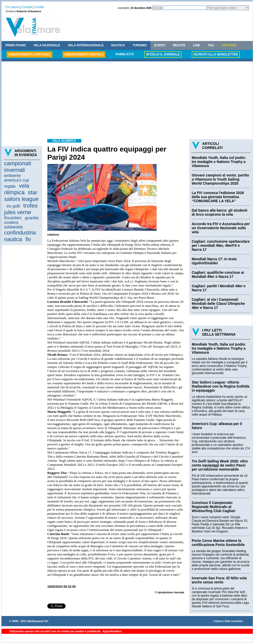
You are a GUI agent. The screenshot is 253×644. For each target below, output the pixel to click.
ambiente (12, 176)
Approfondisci (112, 631)
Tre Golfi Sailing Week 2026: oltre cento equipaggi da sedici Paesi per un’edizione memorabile (220, 465)
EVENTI (160, 45)
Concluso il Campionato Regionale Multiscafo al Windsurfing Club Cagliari (214, 507)
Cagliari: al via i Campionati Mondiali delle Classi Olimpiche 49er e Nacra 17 (218, 304)
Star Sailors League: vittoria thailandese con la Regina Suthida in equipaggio (221, 386)
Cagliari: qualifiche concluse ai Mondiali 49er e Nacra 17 (218, 275)
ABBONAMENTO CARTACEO (29, 54)
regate (10, 186)
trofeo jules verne (21, 209)
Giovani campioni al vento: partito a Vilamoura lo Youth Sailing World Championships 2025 (220, 179)
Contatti (27, 7)
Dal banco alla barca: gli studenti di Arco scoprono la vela (220, 212)
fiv (28, 239)
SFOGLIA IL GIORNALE (163, 54)
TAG (211, 45)
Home (219, 621)
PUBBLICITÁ (125, 54)
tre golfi (13, 206)
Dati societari (234, 621)
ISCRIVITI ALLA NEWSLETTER (216, 54)
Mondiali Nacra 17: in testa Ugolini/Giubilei (214, 261)
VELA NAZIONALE (47, 45)
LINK (197, 45)
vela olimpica (17, 189)
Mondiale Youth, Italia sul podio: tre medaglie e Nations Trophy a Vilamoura (219, 162)
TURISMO (139, 45)
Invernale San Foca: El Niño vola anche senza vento (219, 580)
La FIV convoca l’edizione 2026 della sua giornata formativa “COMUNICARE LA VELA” (218, 197)
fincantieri (13, 218)
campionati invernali (18, 167)
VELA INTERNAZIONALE (86, 45)
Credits (39, 7)
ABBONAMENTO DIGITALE (84, 54)
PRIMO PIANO (16, 45)
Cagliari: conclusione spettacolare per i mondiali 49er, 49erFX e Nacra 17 (221, 245)
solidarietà (13, 227)
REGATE (179, 45)
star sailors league (21, 196)
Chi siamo (12, 7)
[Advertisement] (127, 101)
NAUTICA (118, 45)
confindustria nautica (20, 236)
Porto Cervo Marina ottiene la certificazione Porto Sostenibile (218, 543)
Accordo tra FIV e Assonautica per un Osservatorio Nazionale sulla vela (221, 228)
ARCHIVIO (229, 45)
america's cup (17, 180)
